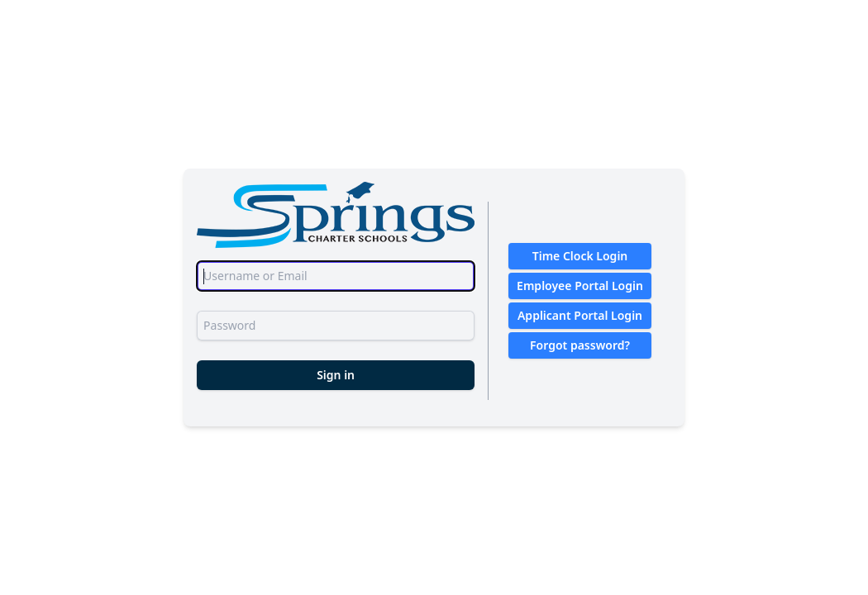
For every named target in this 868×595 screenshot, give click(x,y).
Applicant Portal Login (580, 315)
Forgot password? (580, 345)
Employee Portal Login (580, 286)
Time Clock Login (580, 256)
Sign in (336, 375)
